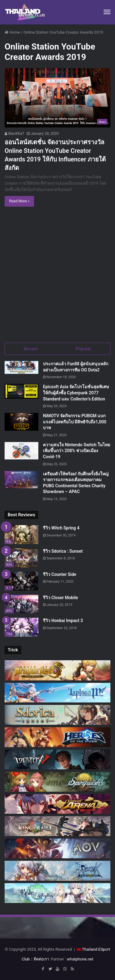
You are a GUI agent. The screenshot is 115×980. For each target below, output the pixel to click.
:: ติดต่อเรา (40, 959)
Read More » (19, 201)
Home (12, 32)
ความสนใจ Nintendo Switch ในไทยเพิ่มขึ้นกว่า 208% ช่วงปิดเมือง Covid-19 (77, 451)
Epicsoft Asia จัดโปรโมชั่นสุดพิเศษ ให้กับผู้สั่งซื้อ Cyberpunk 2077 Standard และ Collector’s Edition (76, 393)
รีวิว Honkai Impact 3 (63, 621)
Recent (31, 349)
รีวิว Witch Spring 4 (61, 528)
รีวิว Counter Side (60, 574)
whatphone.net (80, 959)
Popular (83, 349)
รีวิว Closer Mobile (60, 598)
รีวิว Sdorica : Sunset (63, 551)
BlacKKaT (14, 134)
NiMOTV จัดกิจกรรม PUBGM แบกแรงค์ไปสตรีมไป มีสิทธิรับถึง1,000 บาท (75, 422)
